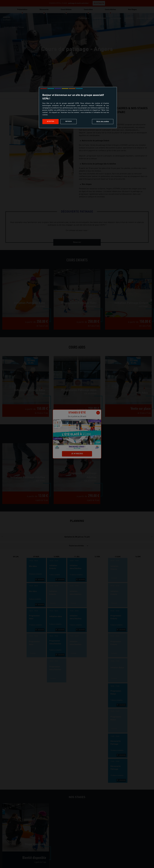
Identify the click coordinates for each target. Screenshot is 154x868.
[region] (78, 108)
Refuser (69, 121)
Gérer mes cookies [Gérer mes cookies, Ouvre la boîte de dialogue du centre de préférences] (103, 121)
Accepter (51, 121)
